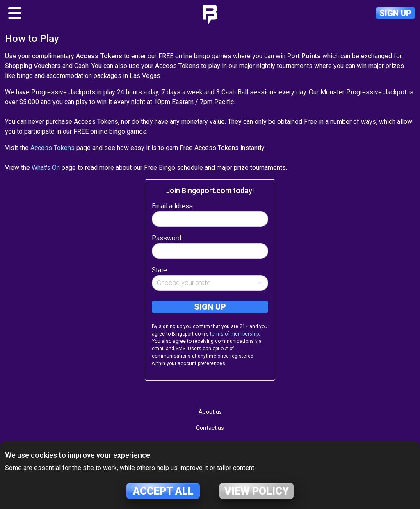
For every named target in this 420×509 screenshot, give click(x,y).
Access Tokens (52, 148)
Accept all (163, 491)
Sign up (395, 13)
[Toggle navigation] (15, 13)
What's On (46, 168)
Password (167, 238)
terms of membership (234, 334)
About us (210, 412)
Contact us (210, 428)
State (159, 270)
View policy (257, 491)
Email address (172, 206)
